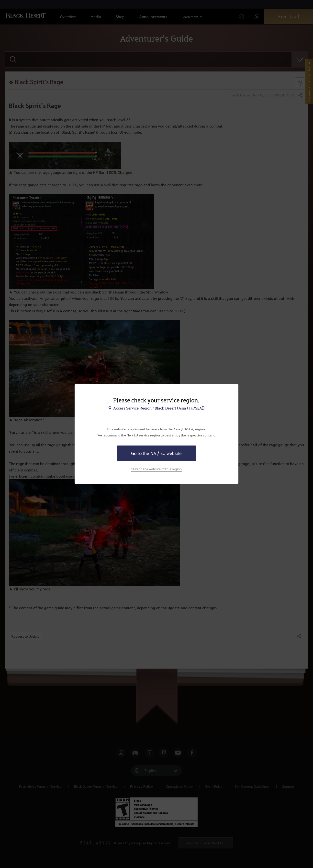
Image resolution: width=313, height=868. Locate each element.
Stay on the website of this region (156, 469)
